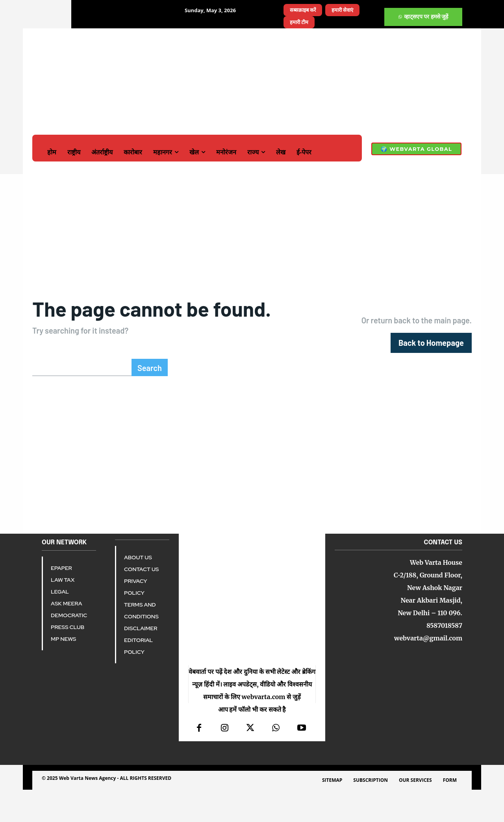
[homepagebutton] (431, 359)
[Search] (150, 400)
